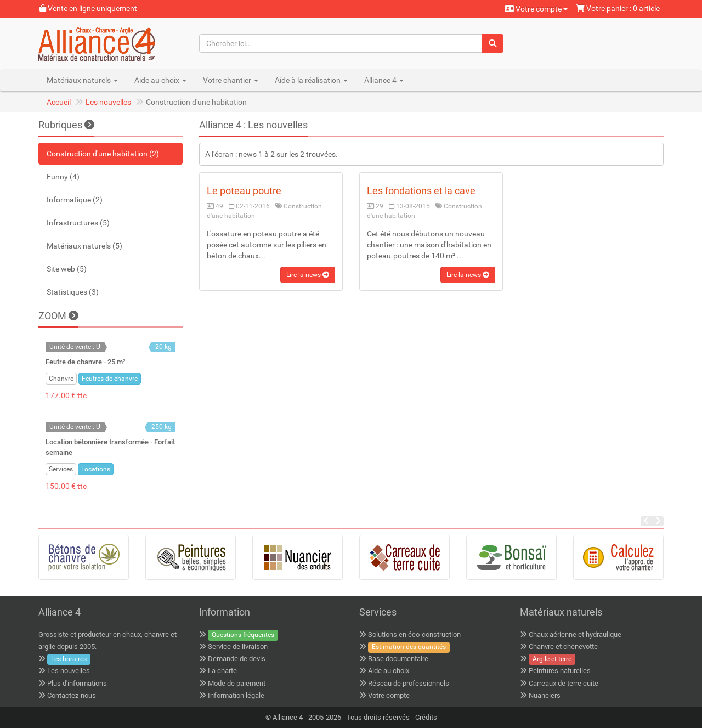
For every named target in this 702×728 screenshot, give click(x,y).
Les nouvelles (108, 102)
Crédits (426, 717)
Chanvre (61, 379)
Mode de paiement (237, 683)
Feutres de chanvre (110, 379)
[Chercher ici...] (341, 43)
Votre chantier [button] (231, 80)
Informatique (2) (75, 200)
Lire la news (308, 275)
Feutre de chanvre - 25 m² (86, 362)
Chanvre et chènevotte (563, 647)
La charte (222, 671)
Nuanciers (545, 695)
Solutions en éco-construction (414, 634)
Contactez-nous (72, 695)
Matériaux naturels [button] (82, 80)
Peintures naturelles (560, 671)
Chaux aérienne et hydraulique (575, 634)
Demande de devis (237, 659)
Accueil (59, 102)
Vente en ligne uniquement (88, 8)
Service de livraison (238, 647)
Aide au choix (389, 671)
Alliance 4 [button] (384, 80)
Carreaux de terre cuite (564, 683)
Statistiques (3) (73, 292)
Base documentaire (398, 659)
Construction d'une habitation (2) (103, 154)
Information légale (236, 695)
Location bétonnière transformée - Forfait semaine (110, 447)
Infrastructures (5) (78, 223)
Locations (96, 469)
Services (61, 469)
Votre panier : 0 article (618, 8)
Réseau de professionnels (409, 683)
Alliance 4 (288, 717)
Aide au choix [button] (160, 80)
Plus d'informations (77, 683)
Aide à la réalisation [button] (311, 80)
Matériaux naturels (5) (84, 246)
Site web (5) (67, 269)
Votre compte (536, 9)
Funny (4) (63, 177)
